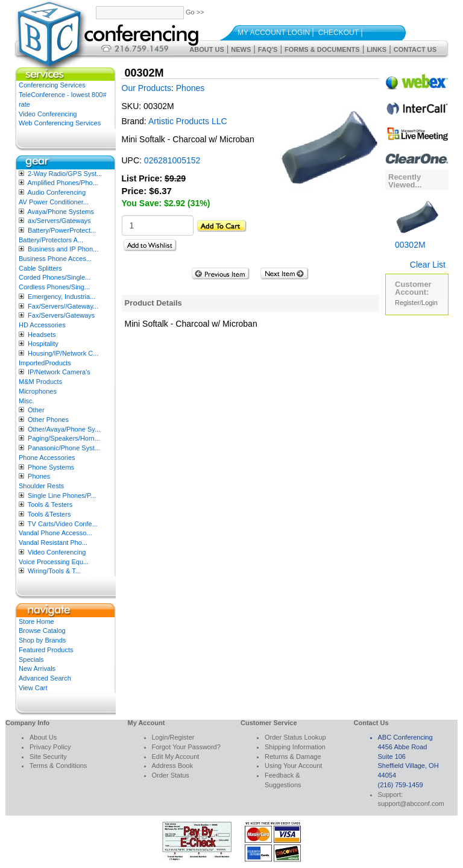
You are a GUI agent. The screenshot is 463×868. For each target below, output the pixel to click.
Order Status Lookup (295, 737)
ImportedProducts (45, 363)
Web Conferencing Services (60, 123)
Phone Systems (51, 467)
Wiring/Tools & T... (54, 571)
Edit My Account (176, 756)
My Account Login (274, 33)
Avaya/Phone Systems (60, 212)
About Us (206, 49)
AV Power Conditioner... (54, 202)
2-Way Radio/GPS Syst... (65, 174)
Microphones (38, 391)
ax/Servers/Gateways (59, 221)
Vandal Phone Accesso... (55, 533)
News (241, 49)
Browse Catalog (42, 631)
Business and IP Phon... (63, 249)
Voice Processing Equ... (54, 562)
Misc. (27, 401)
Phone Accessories (47, 458)
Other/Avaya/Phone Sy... (64, 429)
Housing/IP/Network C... (63, 353)
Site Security (48, 756)
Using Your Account (293, 766)
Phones (39, 476)
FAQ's (268, 49)
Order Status (171, 775)
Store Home (36, 621)
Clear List (428, 265)
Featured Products (46, 650)
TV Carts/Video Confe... (63, 524)
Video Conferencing (48, 114)
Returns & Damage (293, 756)
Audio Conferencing (56, 192)
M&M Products (40, 382)
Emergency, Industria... (61, 297)
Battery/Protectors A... (51, 240)
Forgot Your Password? (186, 747)
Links (376, 49)
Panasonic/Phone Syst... (64, 448)
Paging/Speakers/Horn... (64, 438)
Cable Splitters (40, 268)
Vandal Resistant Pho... (53, 542)
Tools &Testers (49, 514)
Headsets (42, 335)
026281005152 (172, 160)
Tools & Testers (50, 505)
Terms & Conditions (58, 766)
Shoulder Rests (41, 486)
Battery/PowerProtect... (62, 230)
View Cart (33, 688)
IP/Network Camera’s (59, 372)
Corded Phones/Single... (55, 277)
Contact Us (415, 49)
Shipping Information (295, 747)
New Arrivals (37, 668)
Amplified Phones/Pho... (62, 183)
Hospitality (43, 344)
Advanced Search (45, 678)
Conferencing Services (52, 85)
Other (36, 410)
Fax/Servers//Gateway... (63, 306)
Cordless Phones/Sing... (54, 287)
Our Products (146, 88)
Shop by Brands (42, 640)
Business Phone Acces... (55, 259)
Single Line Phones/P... (62, 495)
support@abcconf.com (411, 804)
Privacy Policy (50, 747)
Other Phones (48, 420)
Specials (31, 659)
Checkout (339, 33)
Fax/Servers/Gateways (61, 315)
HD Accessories (42, 325)
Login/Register (173, 737)
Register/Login (416, 303)
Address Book (172, 766)
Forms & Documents (322, 49)
